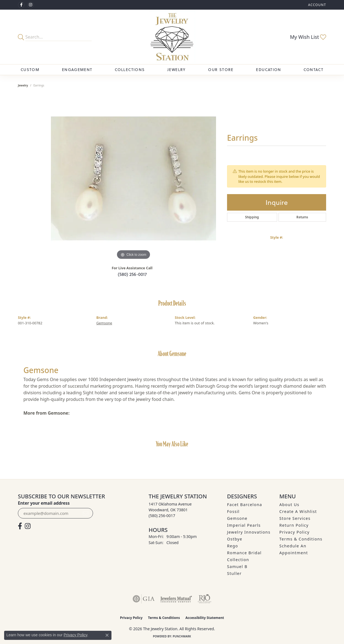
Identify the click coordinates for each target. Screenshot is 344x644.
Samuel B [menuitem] (237, 566)
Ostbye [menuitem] (235, 539)
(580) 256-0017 (132, 274)
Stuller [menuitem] (234, 573)
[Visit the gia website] (144, 599)
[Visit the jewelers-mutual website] (176, 599)
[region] (133, 178)
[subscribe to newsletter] (86, 513)
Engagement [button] (77, 70)
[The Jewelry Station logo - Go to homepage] (172, 37)
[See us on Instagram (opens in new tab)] (31, 5)
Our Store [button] (221, 70)
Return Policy (294, 525)
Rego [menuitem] (233, 546)
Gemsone (104, 323)
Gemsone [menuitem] (237, 518)
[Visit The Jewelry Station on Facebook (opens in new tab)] (21, 5)
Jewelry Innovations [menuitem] (249, 532)
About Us (289, 505)
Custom (30, 70)
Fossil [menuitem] (233, 511)
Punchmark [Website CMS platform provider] (182, 636)
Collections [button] (130, 70)
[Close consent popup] (107, 635)
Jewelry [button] (177, 70)
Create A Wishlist (298, 511)
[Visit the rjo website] (204, 599)
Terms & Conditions (301, 539)
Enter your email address (44, 503)
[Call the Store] (162, 516)
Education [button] (268, 70)
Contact (313, 70)
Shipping (252, 217)
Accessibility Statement (205, 618)
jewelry (23, 85)
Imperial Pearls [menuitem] (244, 525)
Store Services (295, 518)
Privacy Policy (294, 532)
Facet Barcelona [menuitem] (245, 505)
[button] (316, 5)
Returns (302, 217)
